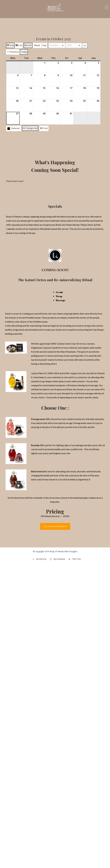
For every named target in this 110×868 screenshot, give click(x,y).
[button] (13, 52)
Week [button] (37, 45)
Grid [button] (10, 46)
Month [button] (28, 45)
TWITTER (76, 559)
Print (44, 129)
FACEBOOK (41, 559)
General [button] (13, 128)
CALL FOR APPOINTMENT (55, 523)
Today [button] (24, 52)
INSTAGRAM (59, 559)
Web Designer (71, 551)
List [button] (19, 46)
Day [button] (44, 45)
